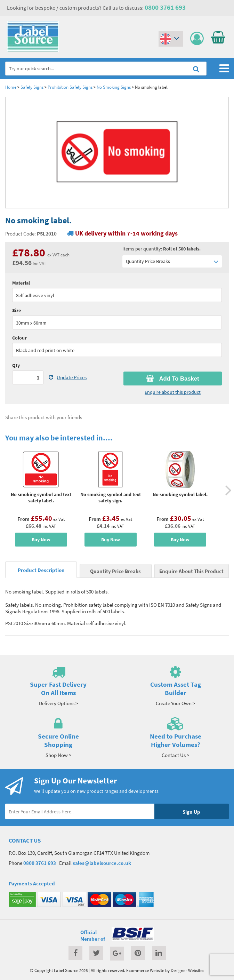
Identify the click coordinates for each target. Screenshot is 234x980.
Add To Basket (172, 379)
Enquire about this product (173, 392)
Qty (16, 365)
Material (21, 283)
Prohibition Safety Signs (70, 87)
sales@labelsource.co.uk (102, 863)
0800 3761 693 (165, 7)
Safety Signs (32, 87)
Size (17, 310)
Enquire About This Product (191, 571)
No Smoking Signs (114, 87)
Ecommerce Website (145, 970)
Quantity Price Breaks (172, 261)
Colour (19, 338)
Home (11, 87)
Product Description (41, 570)
